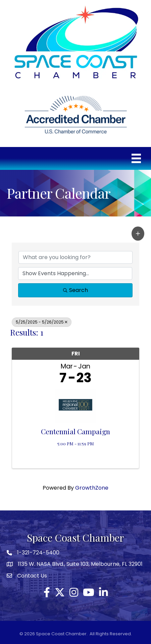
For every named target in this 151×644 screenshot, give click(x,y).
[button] (138, 234)
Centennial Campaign (75, 431)
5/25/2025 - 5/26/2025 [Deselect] (42, 322)
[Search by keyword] (75, 257)
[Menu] (136, 158)
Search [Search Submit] (75, 290)
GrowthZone (92, 488)
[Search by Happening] (75, 274)
